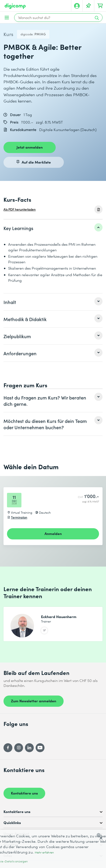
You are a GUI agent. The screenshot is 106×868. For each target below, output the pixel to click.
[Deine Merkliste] (89, 6)
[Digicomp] (15, 6)
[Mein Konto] (77, 6)
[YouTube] (40, 748)
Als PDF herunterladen (20, 209)
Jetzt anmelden (30, 147)
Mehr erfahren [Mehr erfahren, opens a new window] (44, 852)
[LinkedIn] (29, 748)
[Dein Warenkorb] (100, 6)
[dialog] (53, 849)
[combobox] (100, 835)
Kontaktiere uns (24, 793)
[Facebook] (8, 748)
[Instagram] (19, 748)
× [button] (101, 838)
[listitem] (53, 228)
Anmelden (53, 533)
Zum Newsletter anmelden (34, 701)
